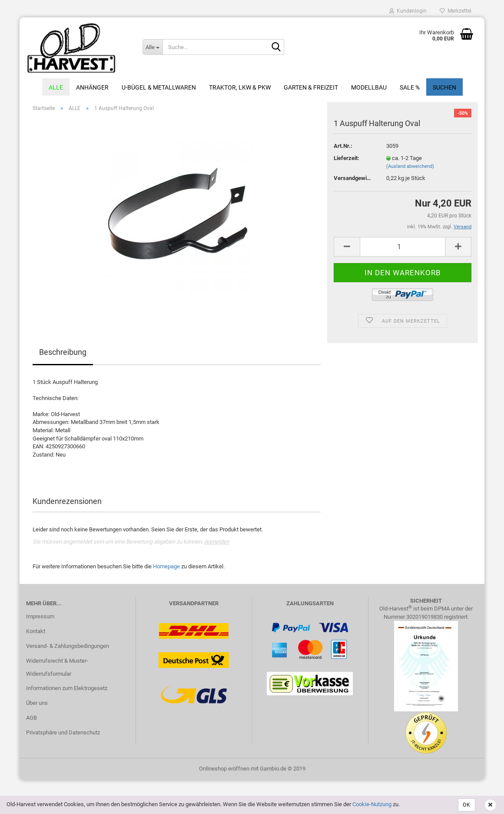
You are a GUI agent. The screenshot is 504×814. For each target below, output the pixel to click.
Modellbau (369, 87)
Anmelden (217, 542)
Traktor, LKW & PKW (240, 87)
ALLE (56, 87)
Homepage (166, 566)
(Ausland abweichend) (410, 166)
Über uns (37, 703)
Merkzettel (456, 11)
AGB (31, 718)
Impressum (40, 616)
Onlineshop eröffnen (224, 769)
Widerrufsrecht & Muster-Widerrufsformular (57, 667)
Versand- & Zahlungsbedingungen (68, 646)
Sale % (410, 87)
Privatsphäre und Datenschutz (63, 732)
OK (467, 805)
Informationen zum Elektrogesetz (67, 688)
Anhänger (92, 87)
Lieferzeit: (346, 158)
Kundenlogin (408, 11)
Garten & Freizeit (311, 87)
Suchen (444, 87)
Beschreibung (63, 352)
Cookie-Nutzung (372, 804)
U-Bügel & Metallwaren (159, 87)
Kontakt (36, 631)
